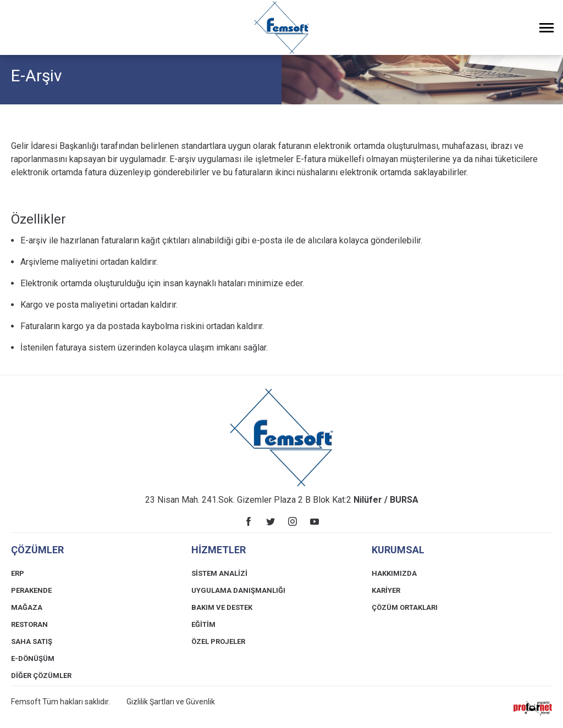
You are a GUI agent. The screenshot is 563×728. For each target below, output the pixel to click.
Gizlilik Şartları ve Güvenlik (171, 702)
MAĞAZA (27, 607)
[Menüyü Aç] (547, 27)
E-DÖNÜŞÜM (33, 658)
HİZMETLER (219, 550)
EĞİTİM (203, 624)
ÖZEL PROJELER (218, 641)
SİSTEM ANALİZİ (219, 573)
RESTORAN (29, 624)
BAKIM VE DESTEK (222, 607)
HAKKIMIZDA (394, 573)
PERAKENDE (31, 590)
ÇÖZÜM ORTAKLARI (405, 607)
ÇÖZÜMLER (37, 550)
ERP (18, 573)
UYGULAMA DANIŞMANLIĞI (238, 590)
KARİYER (386, 590)
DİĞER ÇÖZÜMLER (41, 676)
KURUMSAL (398, 550)
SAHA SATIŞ (32, 641)
